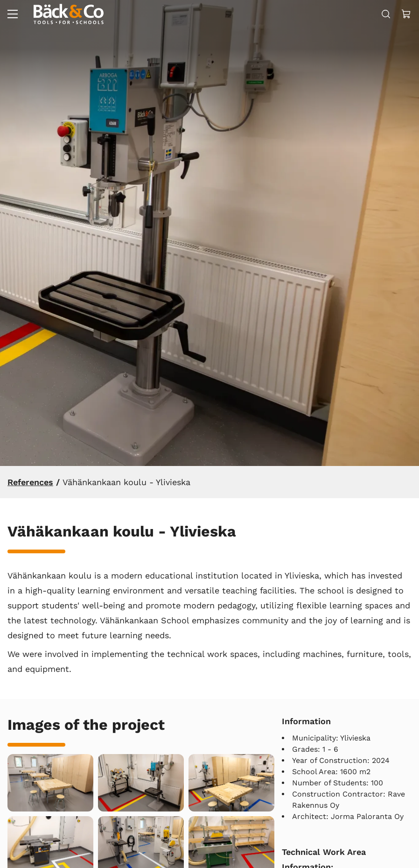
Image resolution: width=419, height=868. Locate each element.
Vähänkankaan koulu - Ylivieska (126, 482)
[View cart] (406, 14)
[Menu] (13, 14)
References (30, 482)
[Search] (386, 14)
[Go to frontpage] (69, 14)
